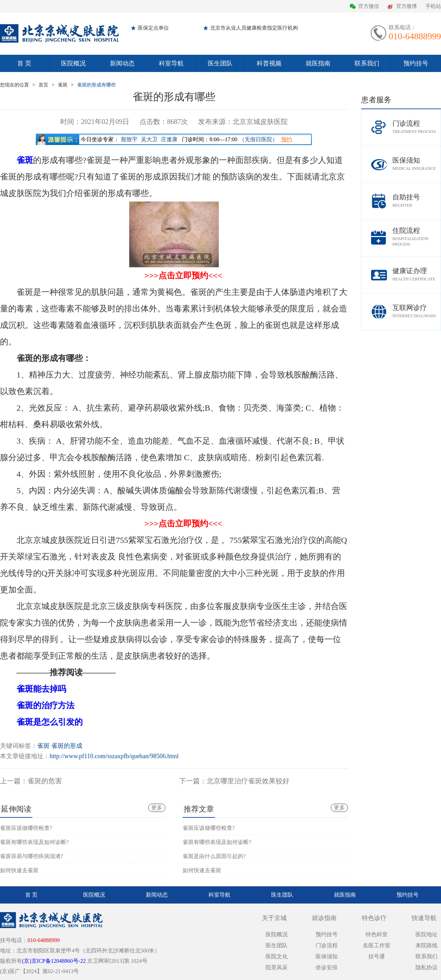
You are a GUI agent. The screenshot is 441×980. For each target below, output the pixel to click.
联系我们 (367, 63)
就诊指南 (324, 918)
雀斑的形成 (67, 746)
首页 (43, 85)
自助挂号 (417, 201)
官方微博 (407, 6)
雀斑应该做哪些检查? (26, 828)
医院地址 (427, 934)
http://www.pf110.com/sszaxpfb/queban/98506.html (114, 756)
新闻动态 (122, 63)
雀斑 (63, 85)
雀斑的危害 (45, 781)
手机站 (433, 6)
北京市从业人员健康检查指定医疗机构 (254, 28)
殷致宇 (129, 139)
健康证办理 (417, 274)
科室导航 (171, 63)
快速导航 (424, 918)
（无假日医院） (258, 139)
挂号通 (377, 956)
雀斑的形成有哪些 (96, 85)
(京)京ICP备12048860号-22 (54, 961)
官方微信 (369, 6)
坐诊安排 (327, 967)
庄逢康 (169, 139)
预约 (287, 139)
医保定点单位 (153, 28)
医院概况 (73, 63)
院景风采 (277, 967)
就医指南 (318, 63)
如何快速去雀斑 (19, 870)
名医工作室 (377, 945)
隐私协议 (427, 967)
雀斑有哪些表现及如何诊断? (34, 842)
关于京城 (274, 918)
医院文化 (277, 956)
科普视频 (269, 63)
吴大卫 (149, 139)
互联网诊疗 (417, 311)
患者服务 (376, 100)
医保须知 (417, 164)
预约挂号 (416, 63)
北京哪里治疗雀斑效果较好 (248, 781)
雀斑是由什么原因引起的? (214, 856)
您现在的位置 (14, 85)
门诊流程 (417, 127)
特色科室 (377, 934)
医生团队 (220, 63)
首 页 (24, 63)
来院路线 (427, 945)
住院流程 (417, 237)
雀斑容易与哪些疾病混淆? (32, 856)
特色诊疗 (374, 918)
